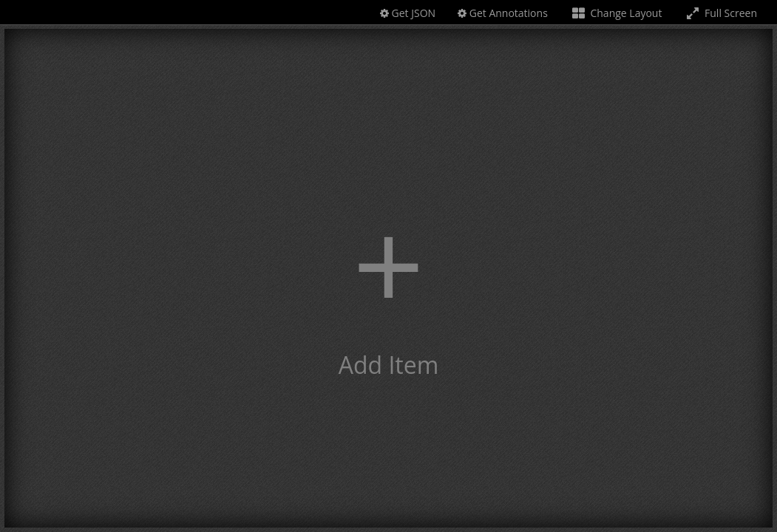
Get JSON (408, 13)
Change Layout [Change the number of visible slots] (616, 13)
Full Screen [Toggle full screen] (720, 13)
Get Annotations (503, 13)
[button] (388, 278)
